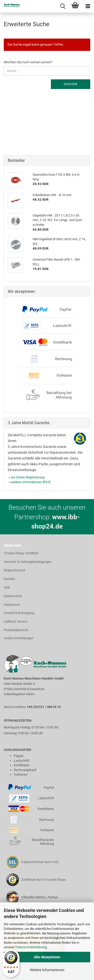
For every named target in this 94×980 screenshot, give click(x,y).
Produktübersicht (16, 630)
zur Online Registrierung (28, 477)
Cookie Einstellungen (19, 638)
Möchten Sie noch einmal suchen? (28, 62)
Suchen (71, 84)
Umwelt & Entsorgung (19, 613)
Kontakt (9, 579)
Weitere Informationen (47, 970)
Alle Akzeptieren (47, 957)
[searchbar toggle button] (63, 6)
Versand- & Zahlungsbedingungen (28, 562)
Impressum (12, 605)
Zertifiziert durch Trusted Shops (44, 880)
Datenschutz (13, 596)
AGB (7, 587)
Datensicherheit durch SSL (40, 862)
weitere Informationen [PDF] (31, 482)
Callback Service (16, 621)
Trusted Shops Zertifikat (21, 553)
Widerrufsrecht (14, 570)
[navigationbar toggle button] (88, 6)
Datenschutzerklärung (31, 947)
